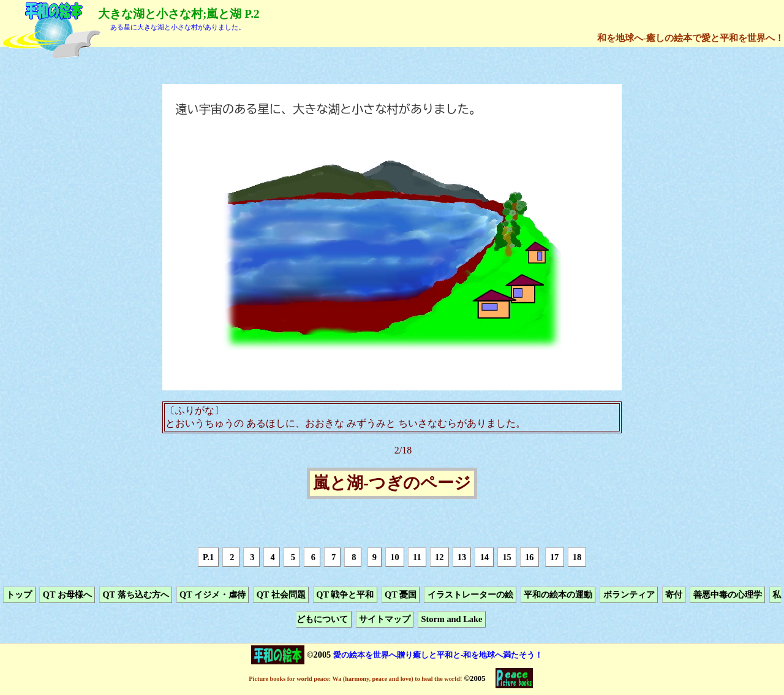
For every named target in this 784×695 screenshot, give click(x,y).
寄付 (674, 594)
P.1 (208, 557)
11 (417, 557)
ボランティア (629, 594)
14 (484, 557)
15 (507, 557)
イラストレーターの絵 (470, 594)
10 (394, 557)
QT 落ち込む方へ (135, 594)
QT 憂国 (401, 594)
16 (529, 557)
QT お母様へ (67, 594)
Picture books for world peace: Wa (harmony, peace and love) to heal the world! (355, 679)
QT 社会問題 (281, 594)
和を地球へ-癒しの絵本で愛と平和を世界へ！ (691, 38)
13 (462, 557)
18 (577, 557)
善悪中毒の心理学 (728, 594)
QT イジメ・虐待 (213, 594)
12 (439, 557)
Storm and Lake (451, 620)
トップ (19, 594)
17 (554, 557)
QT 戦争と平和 (345, 594)
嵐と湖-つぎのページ (392, 484)
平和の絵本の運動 (558, 594)
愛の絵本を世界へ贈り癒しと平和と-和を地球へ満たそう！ (438, 655)
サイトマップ (385, 620)
